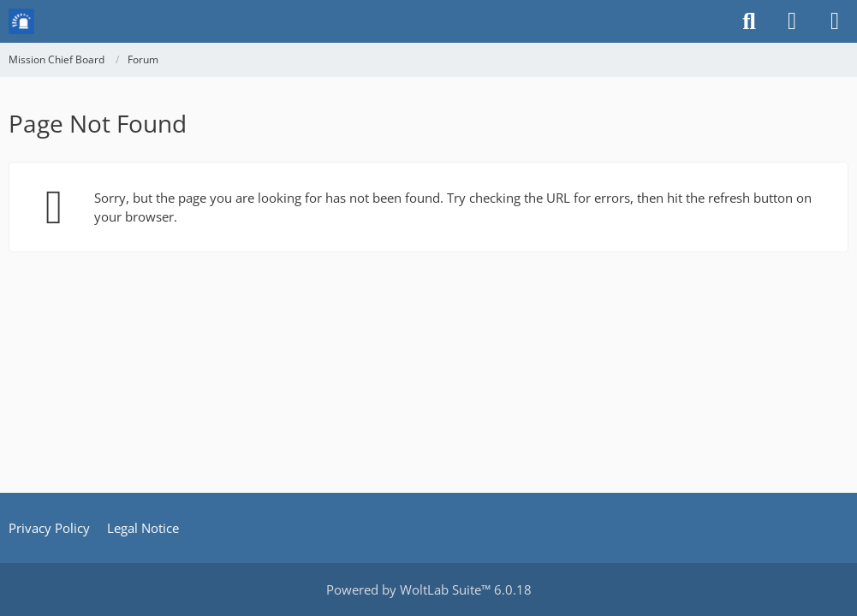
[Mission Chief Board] (21, 21)
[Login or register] (792, 21)
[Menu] (835, 21)
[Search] (749, 21)
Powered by (429, 589)
